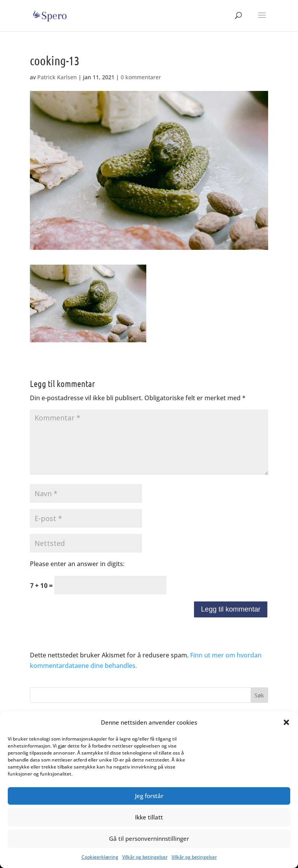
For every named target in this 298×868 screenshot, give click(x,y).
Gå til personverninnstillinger (149, 838)
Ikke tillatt (149, 817)
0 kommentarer (141, 77)
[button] (286, 722)
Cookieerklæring (100, 857)
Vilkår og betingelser (145, 857)
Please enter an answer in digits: (77, 564)
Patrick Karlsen (57, 77)
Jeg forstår (149, 796)
